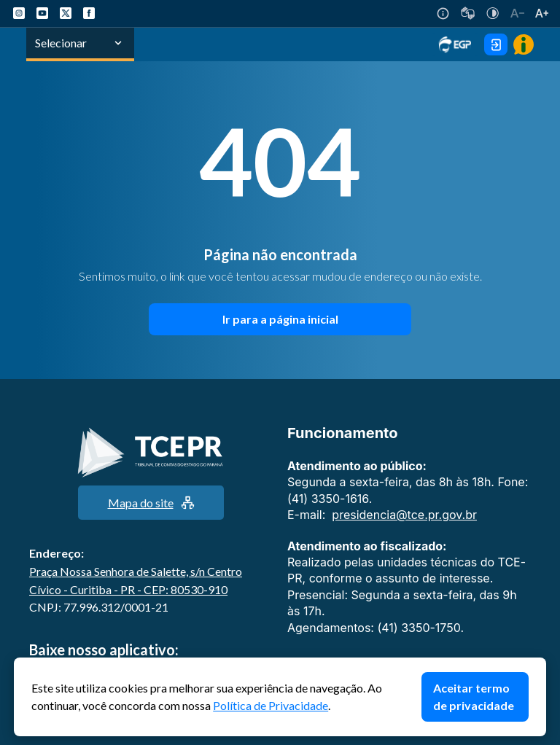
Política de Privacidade (271, 705)
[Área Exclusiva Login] (496, 44)
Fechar (539, 665)
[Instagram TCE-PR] (19, 13)
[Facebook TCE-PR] (89, 13)
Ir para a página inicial (280, 319)
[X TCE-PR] (66, 13)
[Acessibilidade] (443, 13)
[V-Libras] (468, 13)
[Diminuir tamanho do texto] (517, 13)
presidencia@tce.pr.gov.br (404, 515)
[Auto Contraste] (493, 13)
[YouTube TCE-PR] (42, 13)
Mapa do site (151, 503)
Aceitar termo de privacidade (474, 697)
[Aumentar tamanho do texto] (542, 13)
